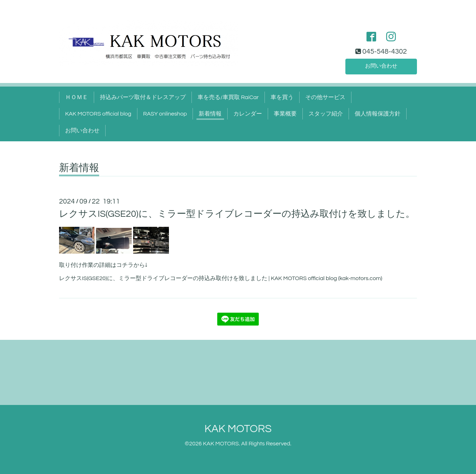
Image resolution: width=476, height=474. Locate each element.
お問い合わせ (381, 66)
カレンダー (248, 114)
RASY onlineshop (165, 114)
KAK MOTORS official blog (98, 114)
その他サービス (325, 97)
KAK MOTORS (238, 429)
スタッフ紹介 (326, 114)
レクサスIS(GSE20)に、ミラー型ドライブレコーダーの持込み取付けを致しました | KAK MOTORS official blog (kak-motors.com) (221, 278)
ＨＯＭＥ (77, 97)
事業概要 (285, 114)
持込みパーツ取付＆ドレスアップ (143, 97)
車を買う (282, 97)
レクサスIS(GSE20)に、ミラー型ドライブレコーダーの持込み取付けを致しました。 (237, 214)
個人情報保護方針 (378, 114)
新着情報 (210, 114)
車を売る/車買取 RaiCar (228, 97)
